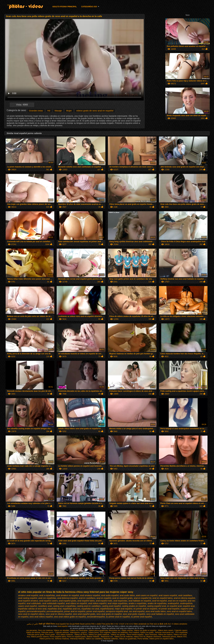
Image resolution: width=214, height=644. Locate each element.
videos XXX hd (140, 637)
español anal (189, 606)
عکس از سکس (32, 624)
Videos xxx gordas (118, 635)
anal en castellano (87, 598)
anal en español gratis (122, 598)
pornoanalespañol (55, 611)
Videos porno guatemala (98, 630)
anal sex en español (177, 601)
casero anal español (27, 606)
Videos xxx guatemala (128, 639)
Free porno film (108, 624)
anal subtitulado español (53, 603)
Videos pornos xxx (47, 639)
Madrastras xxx (107, 637)
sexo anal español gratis (84, 614)
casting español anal (156, 606)
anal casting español (28, 598)
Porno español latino (58, 637)
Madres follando (93, 637)
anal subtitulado (34, 603)
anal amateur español (90, 595)
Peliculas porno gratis (36, 635)
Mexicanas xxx (115, 630)
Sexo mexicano (151, 635)
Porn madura (134, 632)
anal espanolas (120, 601)
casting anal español (111, 606)
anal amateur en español (67, 595)
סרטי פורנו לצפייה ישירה (123, 624)
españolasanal (107, 609)
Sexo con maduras (45, 630)
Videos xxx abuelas (61, 630)
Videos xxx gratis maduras (99, 635)
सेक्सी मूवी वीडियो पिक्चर (47, 624)
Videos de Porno (81, 635)
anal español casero (48, 601)
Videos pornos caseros (40, 637)
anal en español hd (143, 598)
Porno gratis (50, 635)
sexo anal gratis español (134, 614)
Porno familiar (143, 639)
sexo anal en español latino (179, 611)
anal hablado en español (140, 601)
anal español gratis (68, 601)
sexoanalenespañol (96, 617)
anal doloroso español (67, 598)
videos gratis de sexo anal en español (95, 111)
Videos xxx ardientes (120, 632)
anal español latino (86, 601)
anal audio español (110, 595)
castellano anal (45, 606)
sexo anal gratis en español (109, 614)
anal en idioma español (184, 598)
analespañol (173, 603)
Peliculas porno (48, 632)
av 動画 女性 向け (164, 624)
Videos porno (94, 632)
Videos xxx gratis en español (145, 630)
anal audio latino (127, 595)
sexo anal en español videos (31, 614)
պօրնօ (84, 632)
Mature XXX (182, 637)
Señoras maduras (62, 639)
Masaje (58, 111)
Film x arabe (96, 624)
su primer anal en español (118, 617)
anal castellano (185, 595)
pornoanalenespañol (36, 611)
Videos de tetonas (33, 632)
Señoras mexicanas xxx (165, 632)
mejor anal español (123, 609)
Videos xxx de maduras (124, 637)
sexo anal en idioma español (59, 614)
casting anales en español (134, 606)
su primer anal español (141, 617)
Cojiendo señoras (62, 632)
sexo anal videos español (41, 617)
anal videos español (97, 603)
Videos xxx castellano (94, 639)
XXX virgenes (105, 632)
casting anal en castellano (89, 606)
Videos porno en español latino (162, 639)
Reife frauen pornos (83, 624)
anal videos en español (76, 603)
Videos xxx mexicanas (79, 630)
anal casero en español (147, 595)
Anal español (12, 5)
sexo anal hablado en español (160, 614)
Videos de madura (165, 635)
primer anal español (96, 611)
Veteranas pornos (169, 637)
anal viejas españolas (118, 603)
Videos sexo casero (166, 630)
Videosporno (75, 632)
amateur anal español (28, 595)
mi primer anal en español (145, 609)
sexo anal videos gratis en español (70, 617)
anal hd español (159, 601)
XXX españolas (181, 632)
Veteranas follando (77, 639)
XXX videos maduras (65, 635)
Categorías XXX (89, 7)
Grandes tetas (36, 111)
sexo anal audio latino (156, 611)
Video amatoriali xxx (141, 624)
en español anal (174, 606)
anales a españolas (138, 603)
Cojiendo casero (181, 630)
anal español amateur (28, 601)
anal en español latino (162, 598)
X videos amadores (180, 624)
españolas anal (54, 609)
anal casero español (168, 595)
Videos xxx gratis (147, 632)
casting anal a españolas (64, 606)
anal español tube (104, 601)
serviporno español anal (117, 611)
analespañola (186, 603)
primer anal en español (75, 611)
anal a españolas (47, 595)
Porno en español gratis (76, 637)
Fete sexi (153, 624)
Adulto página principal (65, 7)
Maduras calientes (111, 639)
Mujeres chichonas (154, 637)
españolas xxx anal (90, 609)
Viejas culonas (127, 630)
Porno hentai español (135, 635)
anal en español (104, 598)
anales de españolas (157, 603)
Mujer (69, 111)
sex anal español (137, 611)
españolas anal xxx (71, 609)
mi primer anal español (169, 609)
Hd (49, 111)
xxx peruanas (32, 630)
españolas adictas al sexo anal (32, 609)
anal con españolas (47, 598)
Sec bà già (71, 624)
